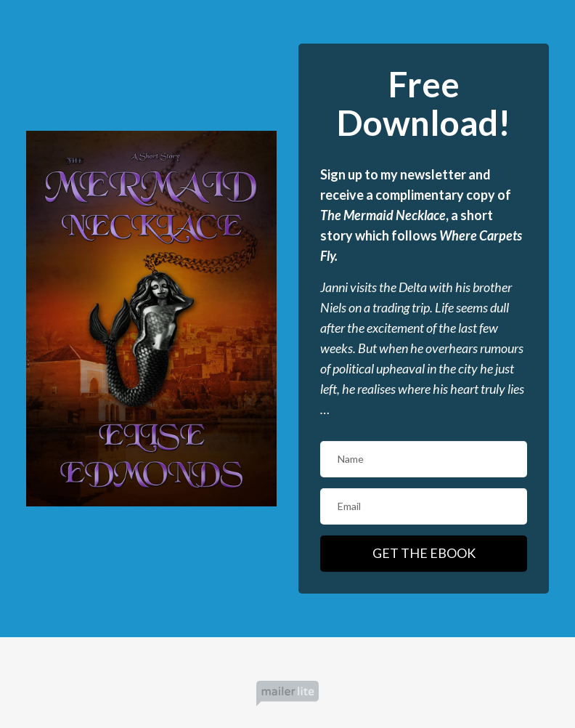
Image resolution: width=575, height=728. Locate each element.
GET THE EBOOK (424, 553)
